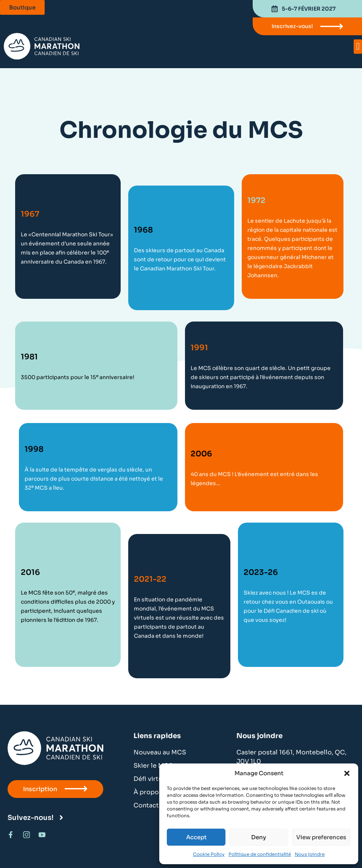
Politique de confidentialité (260, 854)
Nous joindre (310, 854)
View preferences (321, 837)
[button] (347, 773)
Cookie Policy (209, 854)
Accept (196, 837)
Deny (259, 837)
